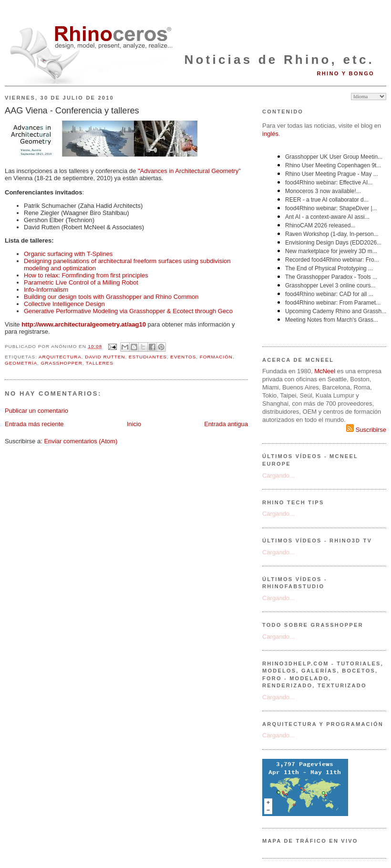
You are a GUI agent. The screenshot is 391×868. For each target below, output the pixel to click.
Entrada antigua (226, 424)
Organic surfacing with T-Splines (68, 254)
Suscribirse (366, 430)
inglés (270, 134)
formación (216, 357)
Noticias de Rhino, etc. (279, 60)
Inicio (134, 424)
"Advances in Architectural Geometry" (189, 171)
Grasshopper (62, 363)
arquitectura (60, 357)
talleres (100, 363)
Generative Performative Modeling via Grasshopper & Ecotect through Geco (128, 311)
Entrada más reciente (34, 424)
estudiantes (148, 357)
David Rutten (105, 357)
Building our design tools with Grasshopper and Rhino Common (111, 297)
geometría (21, 363)
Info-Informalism (46, 290)
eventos (183, 357)
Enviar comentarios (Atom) (81, 441)
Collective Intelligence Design (64, 304)
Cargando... (278, 475)
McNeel (325, 371)
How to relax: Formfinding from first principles (86, 275)
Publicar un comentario (36, 411)
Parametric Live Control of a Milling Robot (81, 282)
